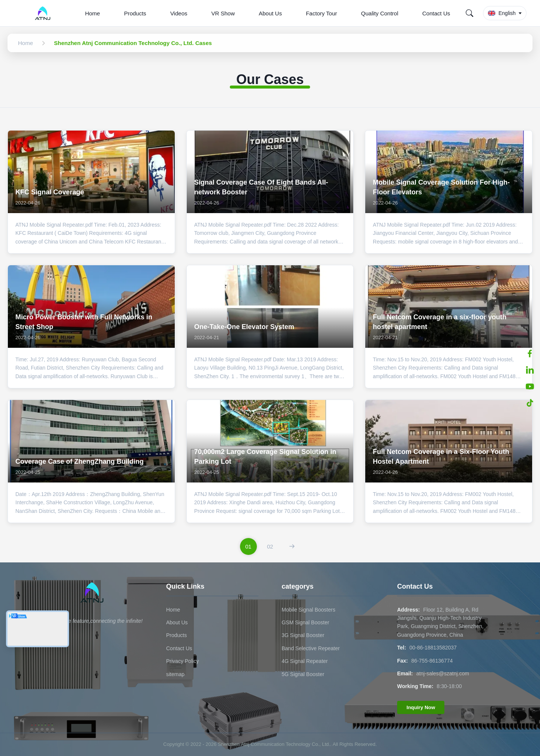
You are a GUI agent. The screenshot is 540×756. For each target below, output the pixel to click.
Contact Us (436, 13)
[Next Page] (292, 546)
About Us (270, 13)
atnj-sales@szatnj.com (443, 673)
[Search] (469, 13)
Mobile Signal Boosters (308, 610)
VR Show (223, 13)
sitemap (175, 674)
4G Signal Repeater (305, 661)
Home (93, 13)
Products (135, 13)
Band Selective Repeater (311, 648)
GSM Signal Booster (305, 622)
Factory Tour (322, 13)
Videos (179, 13)
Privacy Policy (182, 661)
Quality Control (380, 13)
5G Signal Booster (303, 674)
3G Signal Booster (303, 635)
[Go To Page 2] (270, 546)
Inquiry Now (421, 707)
